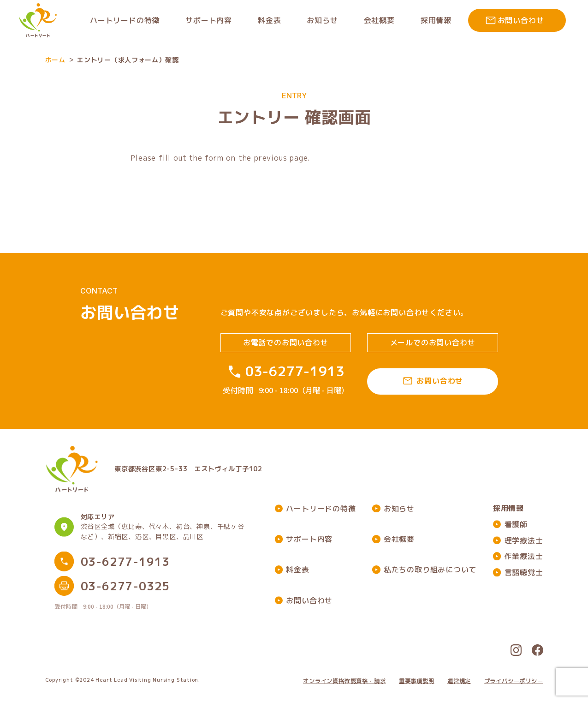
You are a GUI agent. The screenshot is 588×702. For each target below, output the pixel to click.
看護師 (516, 524)
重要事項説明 (417, 681)
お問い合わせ (309, 600)
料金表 (297, 570)
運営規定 (459, 681)
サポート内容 (309, 539)
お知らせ (399, 509)
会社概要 (399, 539)
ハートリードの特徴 (321, 509)
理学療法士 (524, 540)
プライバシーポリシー (514, 681)
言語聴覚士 (524, 572)
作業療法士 (524, 556)
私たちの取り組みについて (430, 570)
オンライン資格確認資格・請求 (344, 681)
